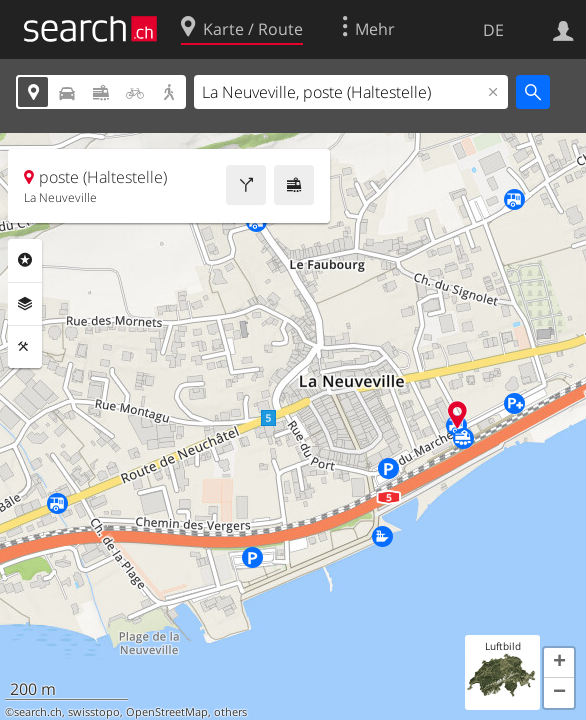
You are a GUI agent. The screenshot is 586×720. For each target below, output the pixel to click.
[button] (559, 663)
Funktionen (25, 347)
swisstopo (94, 712)
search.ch (38, 712)
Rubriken (25, 260)
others (230, 712)
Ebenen (25, 304)
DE (493, 30)
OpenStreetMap (167, 712)
